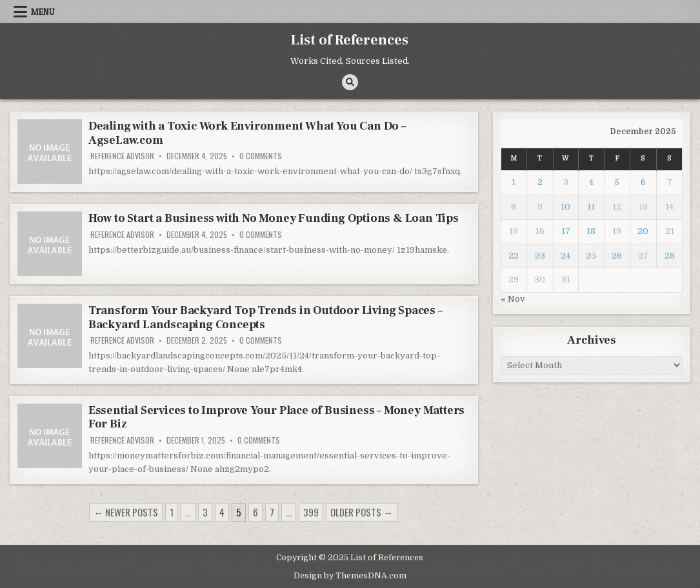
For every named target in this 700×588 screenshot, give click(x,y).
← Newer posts (126, 512)
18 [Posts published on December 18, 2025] (591, 231)
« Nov (513, 299)
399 (311, 512)
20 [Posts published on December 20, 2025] (643, 231)
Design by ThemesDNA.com (350, 576)
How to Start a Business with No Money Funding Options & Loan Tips (274, 218)
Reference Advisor (122, 156)
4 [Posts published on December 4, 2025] (591, 182)
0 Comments (261, 156)
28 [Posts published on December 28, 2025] (670, 256)
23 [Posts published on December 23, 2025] (540, 256)
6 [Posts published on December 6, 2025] (643, 182)
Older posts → (362, 512)
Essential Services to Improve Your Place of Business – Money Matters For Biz (276, 417)
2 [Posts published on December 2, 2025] (540, 182)
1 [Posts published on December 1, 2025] (514, 182)
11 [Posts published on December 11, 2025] (591, 207)
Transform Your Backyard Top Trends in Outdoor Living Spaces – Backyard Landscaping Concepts (265, 318)
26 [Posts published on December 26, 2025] (617, 256)
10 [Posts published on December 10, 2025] (565, 207)
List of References (350, 40)
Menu (43, 12)
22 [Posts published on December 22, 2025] (514, 256)
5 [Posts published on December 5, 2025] (617, 182)
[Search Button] (350, 82)
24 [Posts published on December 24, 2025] (565, 256)
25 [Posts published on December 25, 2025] (591, 256)
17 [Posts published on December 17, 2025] (566, 231)
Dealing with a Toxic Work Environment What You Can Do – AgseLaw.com (247, 133)
